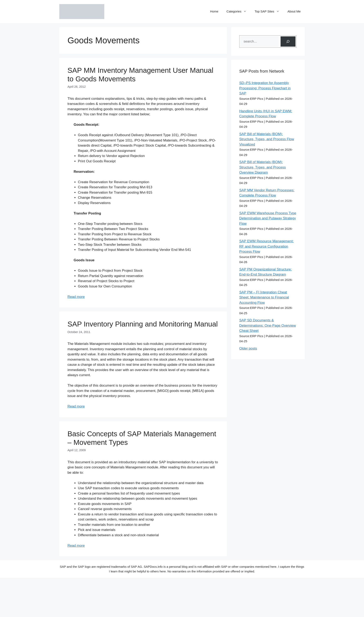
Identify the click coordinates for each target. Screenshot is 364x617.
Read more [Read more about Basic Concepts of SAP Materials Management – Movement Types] (76, 546)
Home (214, 11)
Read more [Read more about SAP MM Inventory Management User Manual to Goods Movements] (76, 297)
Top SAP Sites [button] (269, 11)
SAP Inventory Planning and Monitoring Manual (143, 324)
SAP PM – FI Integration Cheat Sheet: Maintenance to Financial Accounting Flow (264, 297)
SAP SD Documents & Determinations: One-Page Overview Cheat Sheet (268, 325)
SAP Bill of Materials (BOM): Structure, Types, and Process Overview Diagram (262, 167)
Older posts (248, 348)
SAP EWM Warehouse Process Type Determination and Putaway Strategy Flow (268, 218)
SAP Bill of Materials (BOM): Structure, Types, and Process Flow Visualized (267, 139)
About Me (294, 11)
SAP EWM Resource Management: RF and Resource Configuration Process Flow (266, 246)
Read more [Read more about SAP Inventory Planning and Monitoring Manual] (76, 406)
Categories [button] (239, 11)
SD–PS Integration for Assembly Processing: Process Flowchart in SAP (265, 88)
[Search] (288, 42)
